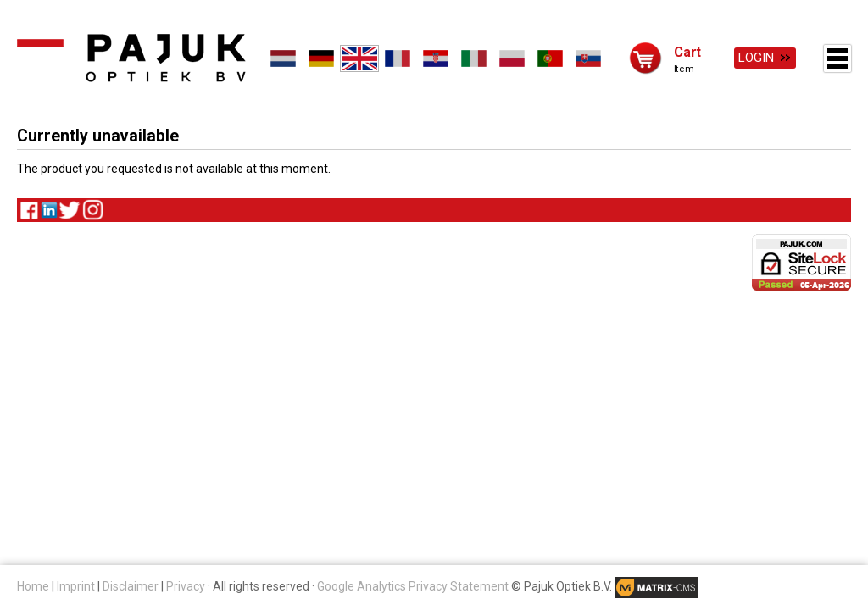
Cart (687, 51)
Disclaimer (131, 586)
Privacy (186, 586)
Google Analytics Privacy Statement (413, 586)
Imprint (76, 586)
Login (756, 58)
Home (33, 586)
